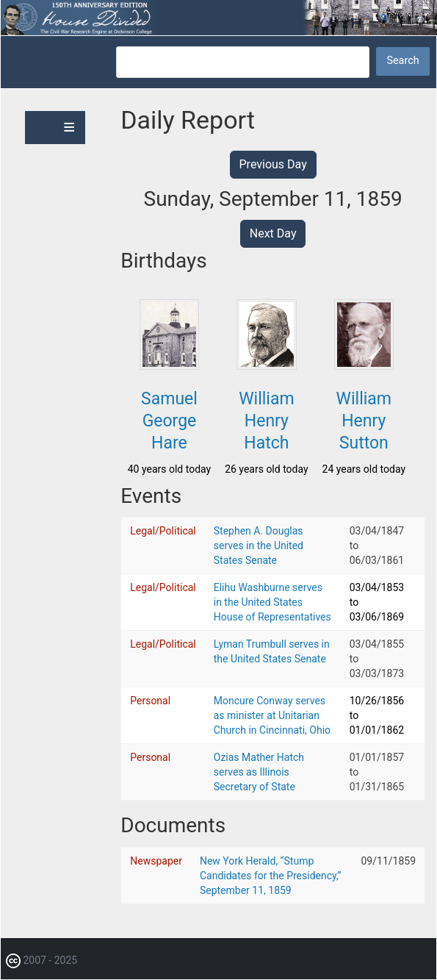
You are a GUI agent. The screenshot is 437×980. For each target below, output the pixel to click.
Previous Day (273, 164)
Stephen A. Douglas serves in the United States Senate (259, 546)
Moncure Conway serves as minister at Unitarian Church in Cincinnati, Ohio (272, 715)
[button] (169, 365)
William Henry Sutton (364, 421)
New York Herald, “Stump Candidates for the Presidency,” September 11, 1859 (271, 876)
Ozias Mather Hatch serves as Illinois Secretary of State (259, 772)
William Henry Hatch (266, 421)
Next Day (273, 233)
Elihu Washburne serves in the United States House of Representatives (272, 602)
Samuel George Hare (169, 421)
